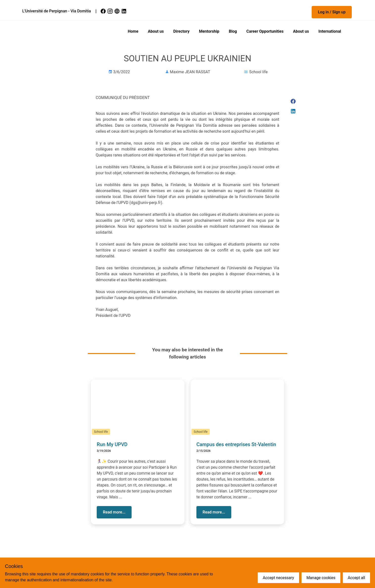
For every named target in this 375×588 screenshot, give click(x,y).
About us (156, 31)
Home (133, 31)
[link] (104, 11)
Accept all (356, 578)
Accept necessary (278, 578)
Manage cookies (321, 578)
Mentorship (209, 31)
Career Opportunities (265, 31)
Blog (233, 31)
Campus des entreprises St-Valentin (236, 444)
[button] (332, 12)
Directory (181, 31)
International (330, 31)
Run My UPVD (112, 444)
